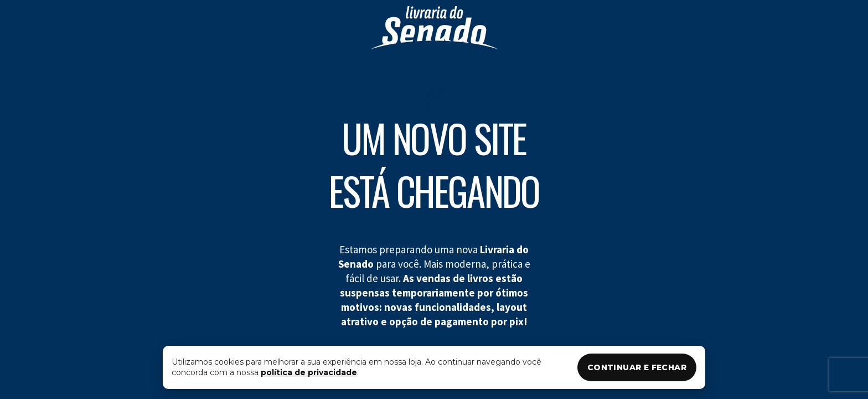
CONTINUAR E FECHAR (637, 367)
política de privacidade (309, 372)
